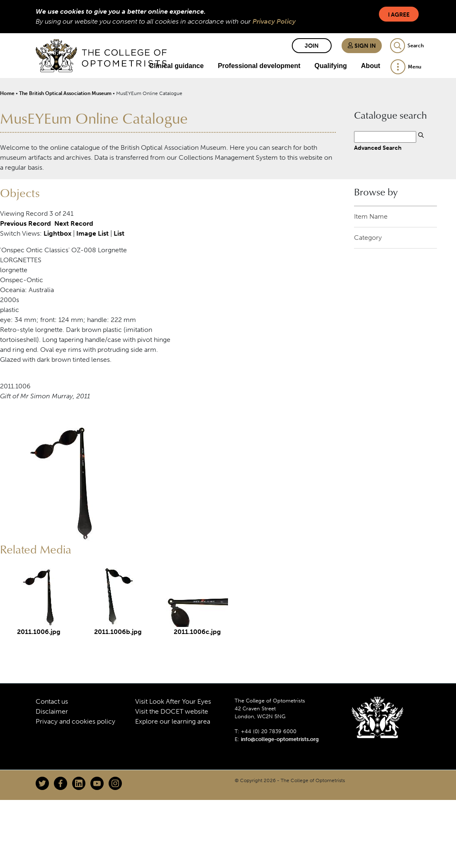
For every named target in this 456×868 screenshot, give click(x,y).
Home (7, 93)
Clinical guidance (177, 66)
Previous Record (25, 223)
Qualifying (331, 66)
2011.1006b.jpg (118, 632)
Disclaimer (52, 711)
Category (368, 238)
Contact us (52, 701)
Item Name (371, 216)
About (371, 66)
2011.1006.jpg (39, 632)
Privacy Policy (274, 21)
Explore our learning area (173, 721)
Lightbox (57, 233)
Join (312, 46)
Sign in (362, 46)
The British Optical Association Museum (65, 93)
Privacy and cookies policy (75, 721)
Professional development (259, 66)
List (119, 233)
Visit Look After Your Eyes (173, 701)
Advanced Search (378, 148)
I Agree (399, 15)
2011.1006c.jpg (197, 632)
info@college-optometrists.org (280, 739)
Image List (92, 233)
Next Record (74, 223)
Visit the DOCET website (172, 711)
